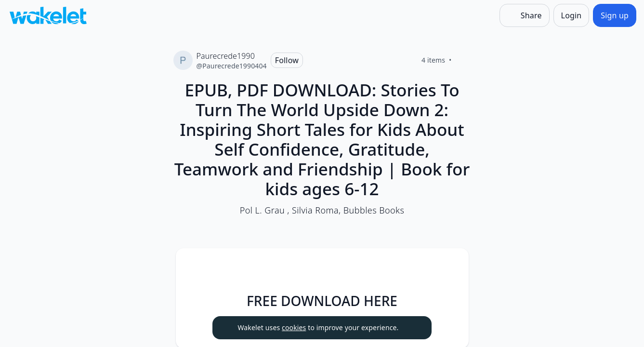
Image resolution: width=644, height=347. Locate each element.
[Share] (525, 15)
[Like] (463, 60)
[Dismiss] (412, 328)
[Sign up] (615, 15)
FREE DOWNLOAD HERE (322, 301)
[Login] (572, 15)
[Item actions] (453, 264)
